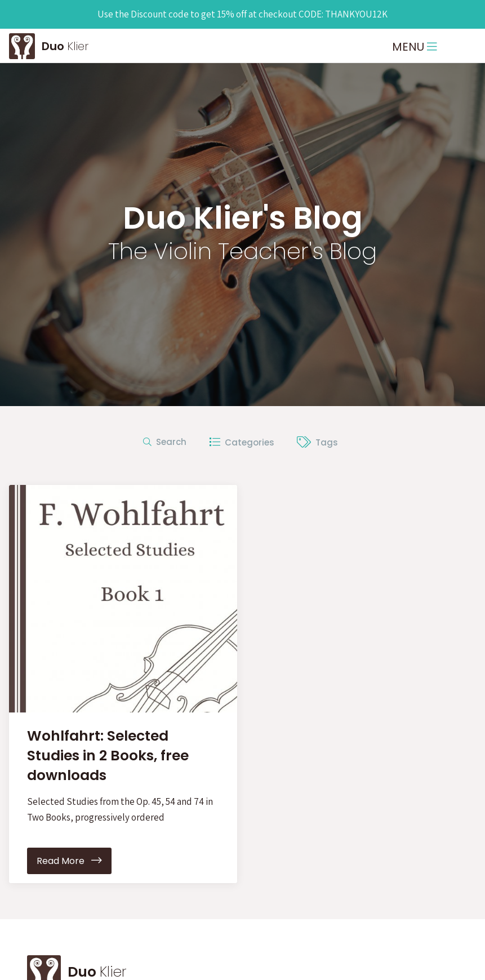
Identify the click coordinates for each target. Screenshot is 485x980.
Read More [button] (69, 861)
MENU (415, 47)
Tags (317, 442)
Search (165, 442)
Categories (242, 442)
